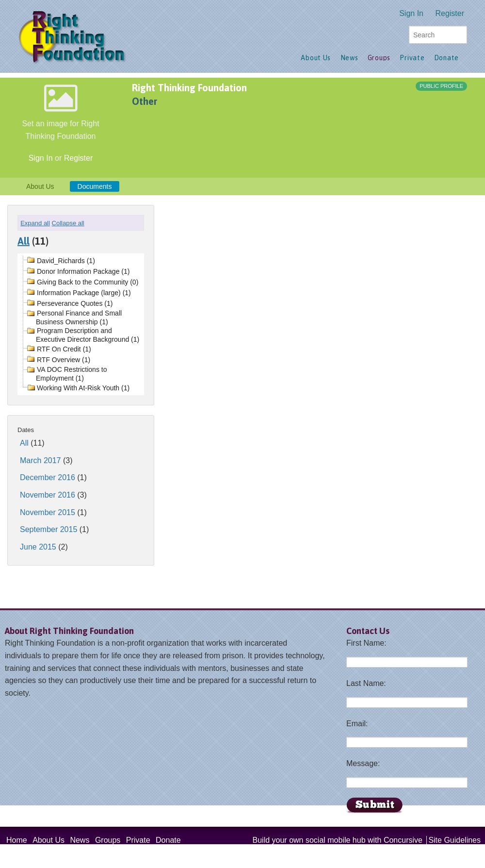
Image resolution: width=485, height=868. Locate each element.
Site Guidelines (454, 840)
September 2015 (48, 529)
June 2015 (38, 547)
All (24, 241)
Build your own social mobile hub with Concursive (338, 840)
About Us (40, 186)
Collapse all (68, 223)
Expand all (35, 223)
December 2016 (48, 477)
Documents (95, 186)
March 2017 (40, 460)
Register (450, 13)
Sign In (411, 13)
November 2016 (48, 495)
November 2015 (48, 512)
